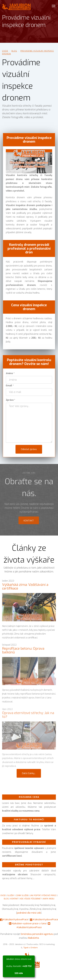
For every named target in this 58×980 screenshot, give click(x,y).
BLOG (6, 899)
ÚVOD (3, 895)
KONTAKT (14, 899)
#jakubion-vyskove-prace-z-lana (29, 923)
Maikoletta (33, 938)
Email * (10, 386)
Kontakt (29, 522)
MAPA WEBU (49, 899)
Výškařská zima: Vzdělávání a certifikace (25, 588)
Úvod (5, 51)
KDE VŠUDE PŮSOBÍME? (31, 899)
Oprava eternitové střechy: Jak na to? (28, 718)
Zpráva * (10, 400)
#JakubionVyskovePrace (16, 920)
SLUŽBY (11, 895)
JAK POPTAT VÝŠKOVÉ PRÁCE (43, 895)
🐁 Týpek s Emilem (29, 948)
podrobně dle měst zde (29, 913)
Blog (14, 51)
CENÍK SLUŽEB (22, 895)
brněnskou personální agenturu (37, 934)
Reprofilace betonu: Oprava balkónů (23, 653)
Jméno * (10, 373)
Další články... (29, 773)
